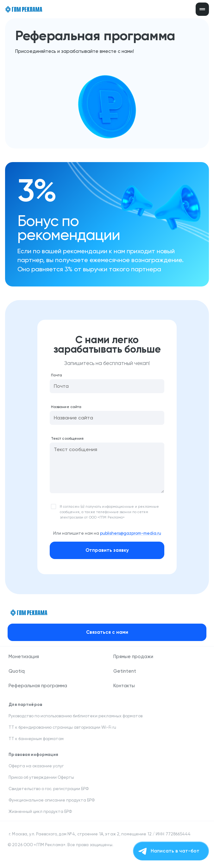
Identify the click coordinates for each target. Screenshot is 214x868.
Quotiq (17, 671)
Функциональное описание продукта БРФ (52, 800)
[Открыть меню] (202, 9)
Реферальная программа (38, 686)
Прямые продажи (133, 657)
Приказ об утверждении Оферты (41, 777)
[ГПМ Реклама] (24, 9)
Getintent (125, 671)
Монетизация (24, 657)
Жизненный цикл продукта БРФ (41, 811)
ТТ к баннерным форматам (36, 739)
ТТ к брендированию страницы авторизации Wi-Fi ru (63, 727)
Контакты (124, 686)
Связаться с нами (107, 632)
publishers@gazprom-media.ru (131, 533)
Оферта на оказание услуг (36, 766)
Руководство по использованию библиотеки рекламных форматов (76, 716)
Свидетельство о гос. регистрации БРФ (49, 789)
